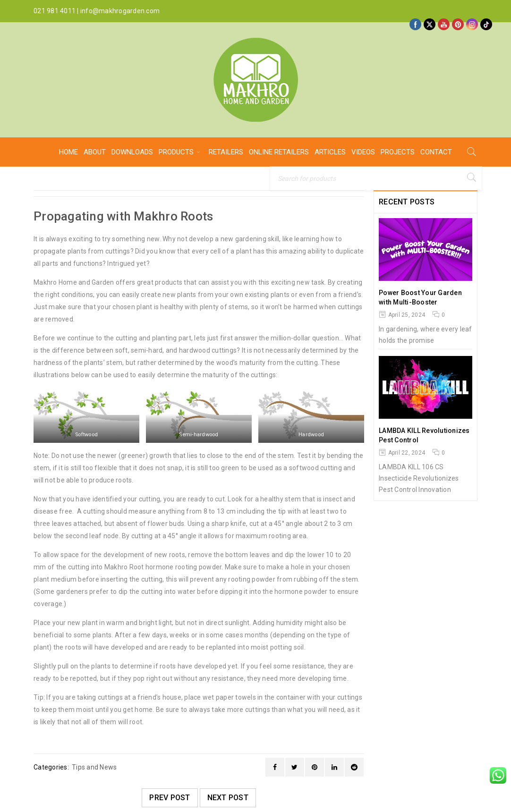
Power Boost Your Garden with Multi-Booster (420, 297)
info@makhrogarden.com (120, 11)
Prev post (170, 798)
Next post (228, 798)
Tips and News (94, 767)
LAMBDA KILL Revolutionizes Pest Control (424, 435)
